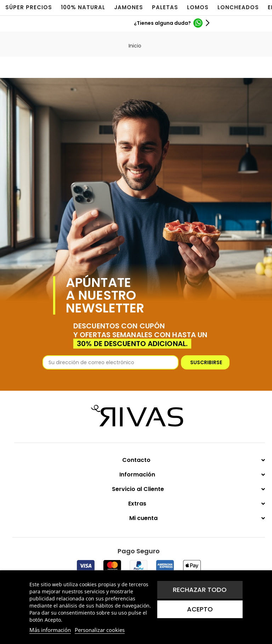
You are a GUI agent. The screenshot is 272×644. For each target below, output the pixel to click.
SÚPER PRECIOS (29, 7)
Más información (50, 630)
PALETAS (165, 7)
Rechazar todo (200, 590)
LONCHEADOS (238, 7)
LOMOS (198, 7)
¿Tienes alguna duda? (162, 23)
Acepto (200, 609)
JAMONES (129, 7)
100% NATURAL (83, 7)
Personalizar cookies (100, 630)
